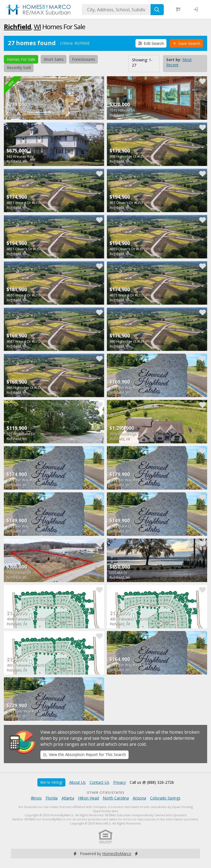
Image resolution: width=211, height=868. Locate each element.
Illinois (36, 798)
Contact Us (99, 782)
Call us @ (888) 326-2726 (152, 782)
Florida (52, 798)
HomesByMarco (117, 854)
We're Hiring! (51, 782)
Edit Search (151, 43)
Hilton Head (88, 798)
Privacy (120, 782)
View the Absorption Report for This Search (85, 754)
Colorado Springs (165, 798)
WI (37, 27)
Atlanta (68, 798)
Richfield (17, 27)
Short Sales (54, 59)
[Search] (157, 10)
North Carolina (116, 798)
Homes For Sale (21, 59)
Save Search (187, 43)
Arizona (139, 798)
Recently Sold (19, 68)
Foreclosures (84, 59)
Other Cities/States (106, 792)
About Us (77, 782)
